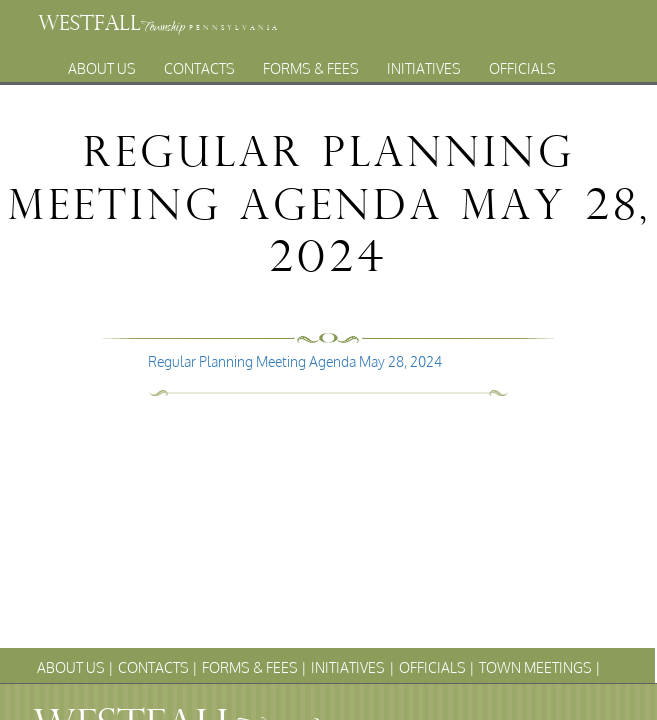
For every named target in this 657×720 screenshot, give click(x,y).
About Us (102, 63)
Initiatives (424, 63)
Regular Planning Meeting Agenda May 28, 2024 (295, 361)
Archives (383, 85)
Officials (522, 63)
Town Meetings (265, 85)
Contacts (199, 63)
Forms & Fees (311, 63)
